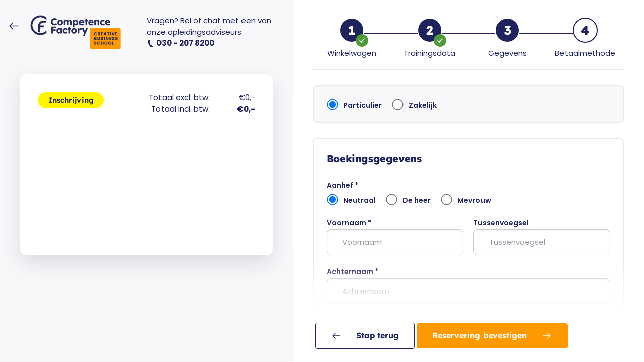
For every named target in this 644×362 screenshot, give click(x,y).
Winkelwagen (352, 53)
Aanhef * (342, 185)
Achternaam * (352, 271)
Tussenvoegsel (501, 223)
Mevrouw (466, 200)
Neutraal (351, 200)
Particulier (354, 105)
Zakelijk (414, 105)
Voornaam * (349, 223)
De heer (408, 200)
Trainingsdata (429, 53)
